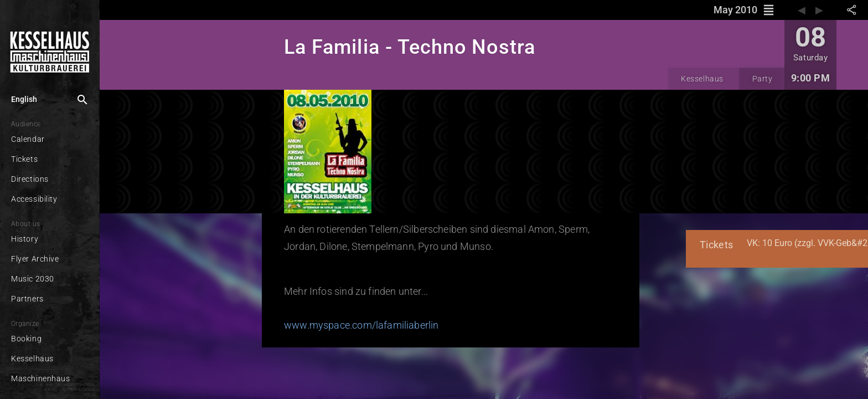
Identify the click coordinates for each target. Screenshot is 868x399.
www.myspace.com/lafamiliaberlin (336, 320)
